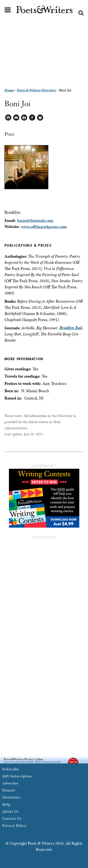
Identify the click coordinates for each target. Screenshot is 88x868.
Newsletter (12, 797)
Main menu (8, 10)
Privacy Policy (14, 825)
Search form (81, 13)
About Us (10, 811)
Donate (9, 790)
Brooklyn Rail (71, 328)
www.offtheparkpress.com (44, 226)
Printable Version (8, 118)
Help (6, 804)
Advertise (10, 783)
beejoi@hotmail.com (35, 220)
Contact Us (12, 818)
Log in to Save (24, 118)
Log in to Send (16, 118)
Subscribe (11, 769)
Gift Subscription (17, 776)
